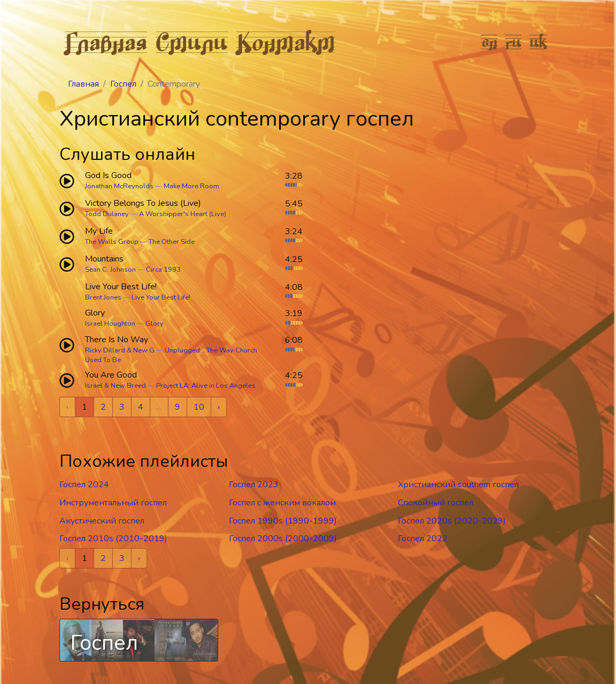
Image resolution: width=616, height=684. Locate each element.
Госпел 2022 (423, 539)
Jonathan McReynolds (119, 186)
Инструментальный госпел (113, 503)
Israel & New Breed (115, 386)
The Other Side (172, 242)
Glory (155, 324)
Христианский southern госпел (458, 485)
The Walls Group (112, 242)
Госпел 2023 (254, 485)
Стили (192, 42)
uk (538, 42)
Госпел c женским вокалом (282, 503)
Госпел (123, 84)
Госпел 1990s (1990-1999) (283, 521)
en (490, 42)
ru (514, 42)
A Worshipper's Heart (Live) (183, 214)
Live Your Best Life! (161, 297)
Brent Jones (103, 297)
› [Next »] (219, 407)
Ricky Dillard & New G (120, 350)
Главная (106, 42)
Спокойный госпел (436, 503)
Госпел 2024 (84, 485)
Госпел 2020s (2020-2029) (452, 521)
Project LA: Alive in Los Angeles (206, 386)
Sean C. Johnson (110, 270)
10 (199, 407)
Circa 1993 (163, 270)
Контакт (286, 42)
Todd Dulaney (107, 214)
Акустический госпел (102, 521)
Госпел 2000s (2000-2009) (283, 539)
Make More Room (191, 186)
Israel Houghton (110, 324)
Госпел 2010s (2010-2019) (113, 539)
